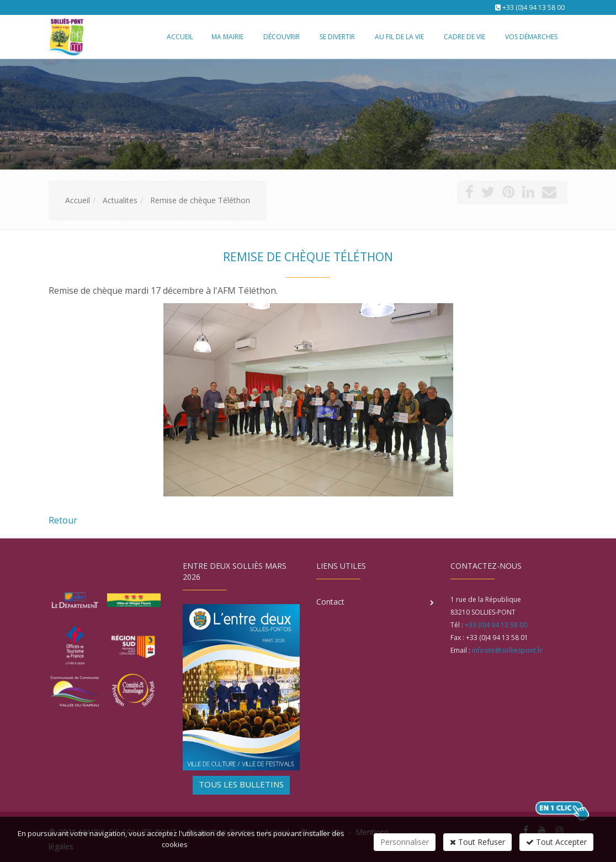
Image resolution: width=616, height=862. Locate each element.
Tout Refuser (477, 842)
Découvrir (282, 37)
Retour (63, 520)
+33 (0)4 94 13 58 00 (533, 7)
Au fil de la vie (399, 37)
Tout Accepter (556, 842)
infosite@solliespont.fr (507, 650)
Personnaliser (405, 842)
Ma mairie (227, 37)
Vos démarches (531, 37)
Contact (330, 602)
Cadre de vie (464, 37)
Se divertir (337, 37)
